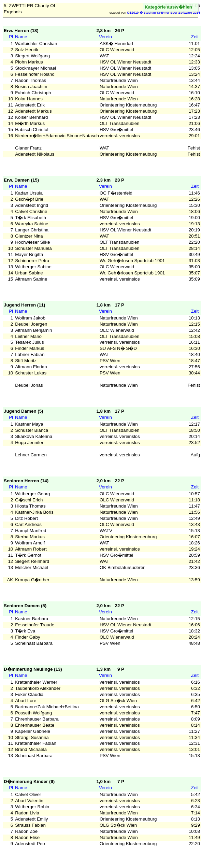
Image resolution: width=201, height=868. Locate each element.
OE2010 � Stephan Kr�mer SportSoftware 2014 (163, 13)
